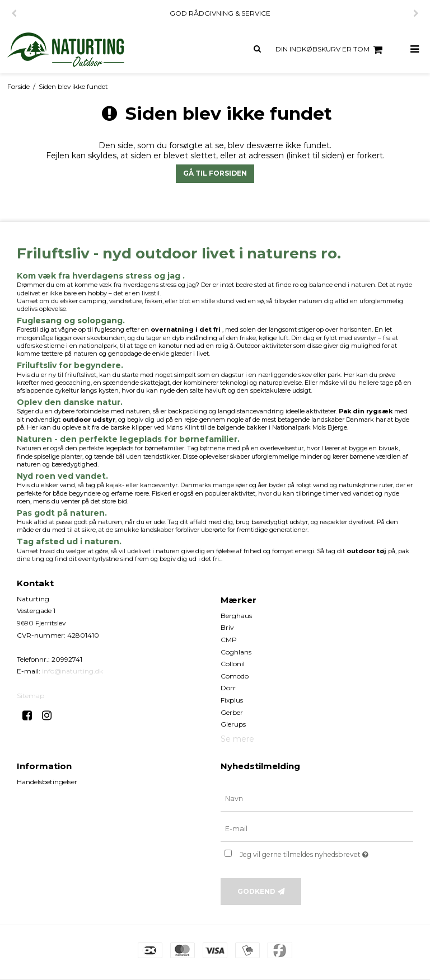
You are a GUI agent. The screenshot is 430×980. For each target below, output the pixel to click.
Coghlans (236, 652)
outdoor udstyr (89, 420)
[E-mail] (317, 829)
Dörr (228, 688)
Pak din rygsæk (366, 411)
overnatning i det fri (186, 329)
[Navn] (317, 799)
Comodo (235, 676)
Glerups (233, 724)
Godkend (256, 891)
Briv (227, 627)
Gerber (232, 712)
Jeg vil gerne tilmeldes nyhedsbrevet (326, 852)
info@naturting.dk (73, 671)
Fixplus (232, 700)
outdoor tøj (366, 551)
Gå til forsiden (215, 173)
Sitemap (31, 696)
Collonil (233, 664)
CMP (229, 640)
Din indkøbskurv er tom (331, 50)
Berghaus (236, 616)
